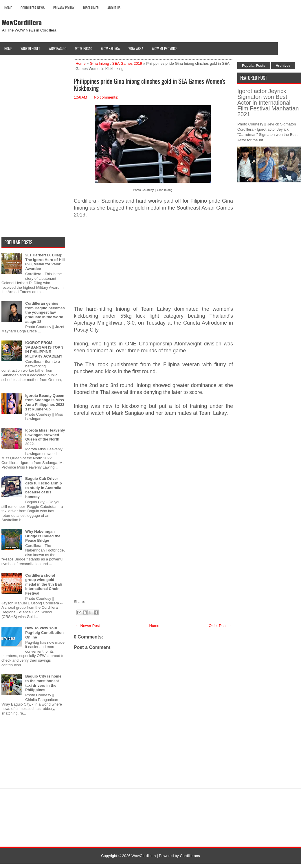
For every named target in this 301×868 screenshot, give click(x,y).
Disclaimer (91, 8)
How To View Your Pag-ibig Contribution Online (44, 632)
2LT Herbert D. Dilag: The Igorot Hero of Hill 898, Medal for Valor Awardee (45, 262)
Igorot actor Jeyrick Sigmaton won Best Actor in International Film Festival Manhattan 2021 (268, 103)
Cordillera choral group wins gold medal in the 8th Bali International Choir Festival (43, 584)
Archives (283, 66)
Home (8, 8)
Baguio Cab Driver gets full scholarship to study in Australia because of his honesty (43, 487)
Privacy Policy (64, 8)
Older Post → (220, 626)
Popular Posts (254, 66)
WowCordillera (22, 22)
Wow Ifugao (84, 48)
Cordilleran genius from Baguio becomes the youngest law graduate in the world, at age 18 (45, 312)
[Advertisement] (153, 265)
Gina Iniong (99, 63)
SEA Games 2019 (127, 63)
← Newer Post (88, 626)
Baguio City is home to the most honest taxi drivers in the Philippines (43, 683)
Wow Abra (136, 48)
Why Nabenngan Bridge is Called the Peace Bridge (43, 536)
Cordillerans (190, 856)
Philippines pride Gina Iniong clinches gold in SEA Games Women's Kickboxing (149, 84)
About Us (114, 8)
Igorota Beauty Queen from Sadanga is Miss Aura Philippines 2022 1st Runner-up (45, 402)
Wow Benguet (30, 48)
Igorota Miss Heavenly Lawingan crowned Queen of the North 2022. (45, 437)
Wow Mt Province (165, 48)
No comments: (106, 97)
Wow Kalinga (110, 48)
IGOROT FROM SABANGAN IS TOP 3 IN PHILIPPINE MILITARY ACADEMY (44, 349)
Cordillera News (33, 8)
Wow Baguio (57, 48)
